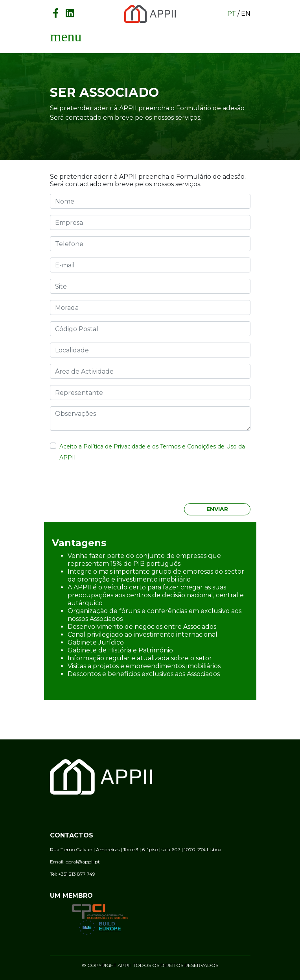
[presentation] (108, 485)
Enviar (217, 509)
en (246, 14)
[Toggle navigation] (66, 37)
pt (232, 14)
